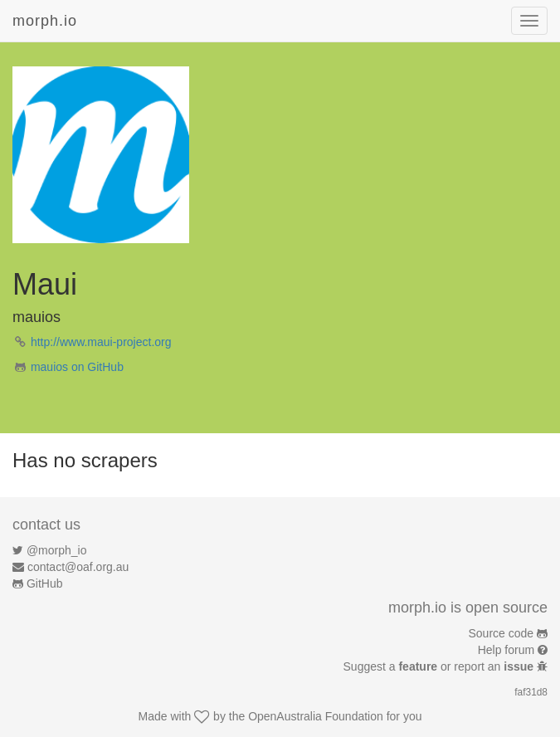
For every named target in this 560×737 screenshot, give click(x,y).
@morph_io (57, 550)
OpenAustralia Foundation (316, 716)
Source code (502, 633)
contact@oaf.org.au (78, 567)
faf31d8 (531, 692)
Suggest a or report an (440, 666)
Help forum (506, 650)
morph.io (45, 21)
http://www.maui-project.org (101, 342)
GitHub (45, 583)
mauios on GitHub (77, 367)
